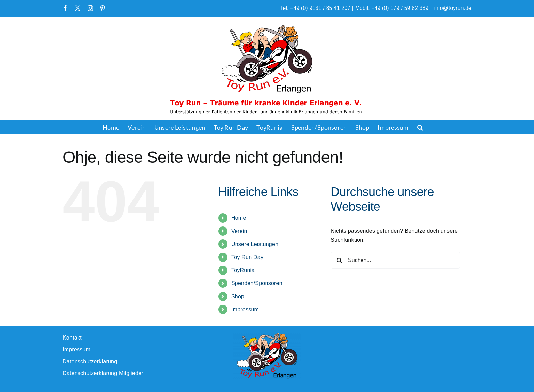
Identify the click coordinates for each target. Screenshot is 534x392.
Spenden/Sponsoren (257, 283)
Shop (238, 296)
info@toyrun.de (453, 8)
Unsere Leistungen (255, 244)
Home (239, 218)
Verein (239, 231)
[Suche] (339, 260)
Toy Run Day (247, 257)
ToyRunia (243, 270)
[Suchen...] (395, 260)
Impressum (245, 309)
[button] (420, 127)
